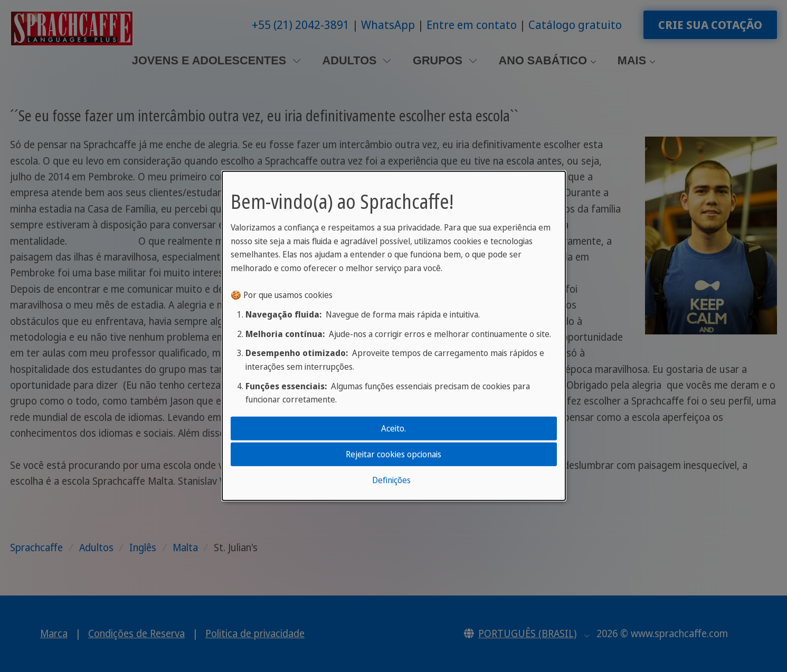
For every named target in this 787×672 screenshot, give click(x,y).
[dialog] (394, 336)
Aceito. (394, 428)
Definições (391, 480)
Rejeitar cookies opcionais (394, 454)
